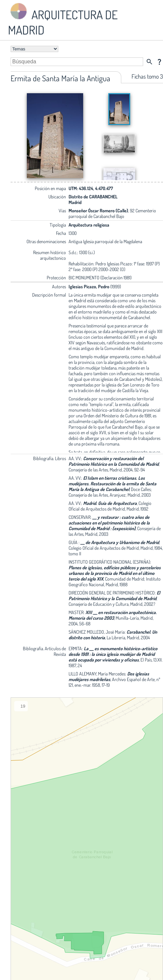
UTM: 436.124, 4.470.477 (91, 188)
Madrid (75, 202)
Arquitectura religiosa (89, 225)
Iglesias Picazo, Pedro (89, 286)
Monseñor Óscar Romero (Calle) (98, 210)
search (149, 62)
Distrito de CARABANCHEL (93, 197)
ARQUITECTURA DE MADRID (63, 19)
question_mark (159, 62)
